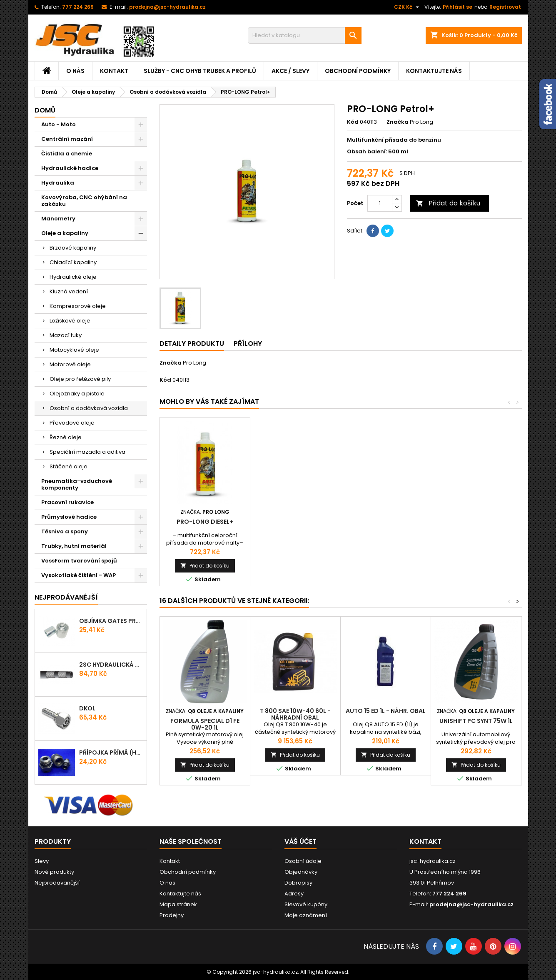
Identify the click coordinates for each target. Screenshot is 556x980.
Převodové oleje (72, 423)
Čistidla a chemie (67, 154)
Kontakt (114, 71)
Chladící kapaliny (73, 262)
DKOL (87, 708)
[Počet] (380, 203)
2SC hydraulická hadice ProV (111, 665)
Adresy (294, 894)
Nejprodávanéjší (66, 597)
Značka (398, 122)
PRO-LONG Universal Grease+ (205, 525)
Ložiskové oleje (70, 321)
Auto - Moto (59, 124)
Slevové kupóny (306, 904)
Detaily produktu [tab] (192, 344)
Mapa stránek (178, 904)
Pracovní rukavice (67, 502)
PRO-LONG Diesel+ (386, 522)
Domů (45, 110)
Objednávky (301, 872)
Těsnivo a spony (65, 531)
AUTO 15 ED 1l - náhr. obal (386, 711)
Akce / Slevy (290, 71)
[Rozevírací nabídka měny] (408, 7)
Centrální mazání (67, 139)
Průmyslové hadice (69, 517)
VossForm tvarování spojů (79, 561)
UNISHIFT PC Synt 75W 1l (476, 721)
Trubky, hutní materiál (74, 546)
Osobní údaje (303, 861)
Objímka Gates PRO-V (111, 621)
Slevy (42, 861)
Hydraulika (58, 183)
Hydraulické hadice (70, 168)
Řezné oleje (66, 437)
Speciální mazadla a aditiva (87, 452)
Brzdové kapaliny (73, 248)
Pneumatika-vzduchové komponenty (77, 484)
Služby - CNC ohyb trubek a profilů (200, 71)
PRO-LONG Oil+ (295, 522)
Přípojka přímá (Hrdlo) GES (111, 752)
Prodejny (172, 915)
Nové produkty (54, 872)
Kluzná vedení (69, 291)
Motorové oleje (70, 364)
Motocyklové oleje (74, 350)
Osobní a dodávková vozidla (89, 408)
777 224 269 (78, 7)
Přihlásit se (458, 7)
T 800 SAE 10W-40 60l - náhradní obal (295, 714)
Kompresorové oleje (78, 306)
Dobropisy (298, 883)
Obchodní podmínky (358, 71)
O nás (75, 71)
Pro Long (194, 363)
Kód (353, 122)
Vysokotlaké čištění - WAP (79, 575)
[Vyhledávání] (305, 35)
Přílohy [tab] (248, 344)
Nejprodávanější (57, 883)
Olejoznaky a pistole (77, 394)
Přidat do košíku (448, 203)
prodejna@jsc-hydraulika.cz (167, 7)
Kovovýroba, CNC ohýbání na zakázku (84, 201)
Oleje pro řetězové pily (80, 379)
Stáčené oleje (69, 466)
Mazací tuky (66, 335)
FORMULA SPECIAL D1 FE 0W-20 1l (205, 724)
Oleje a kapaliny (65, 233)
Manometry (58, 219)
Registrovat (505, 7)
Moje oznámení (306, 915)
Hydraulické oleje (73, 277)
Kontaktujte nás (434, 71)
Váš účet (300, 841)
